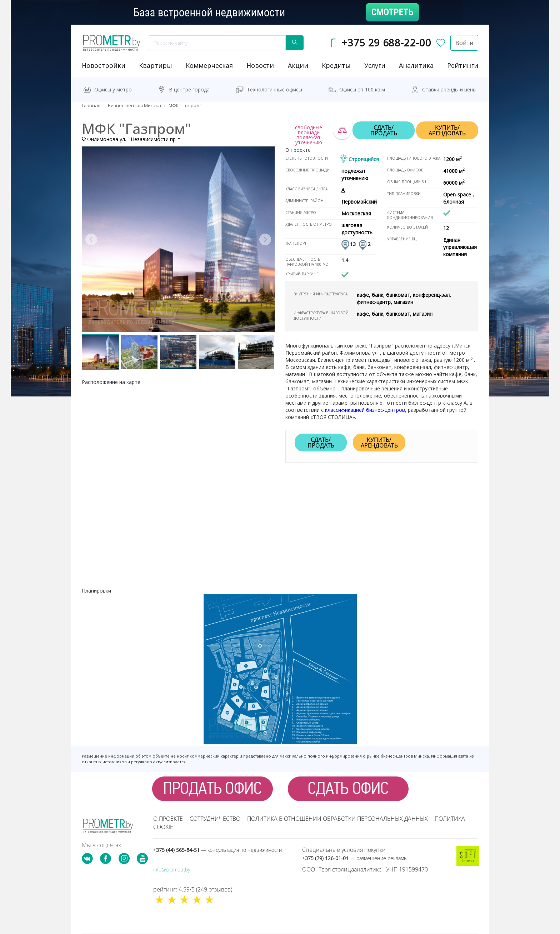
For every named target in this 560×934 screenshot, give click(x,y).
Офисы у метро (113, 89)
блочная (454, 202)
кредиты (336, 65)
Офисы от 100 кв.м (362, 89)
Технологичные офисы (274, 89)
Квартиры (156, 65)
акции (298, 65)
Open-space (457, 194)
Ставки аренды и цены (449, 89)
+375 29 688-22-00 (386, 43)
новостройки (104, 65)
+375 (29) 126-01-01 (355, 858)
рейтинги (463, 65)
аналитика (416, 65)
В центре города (189, 89)
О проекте (168, 819)
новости (260, 65)
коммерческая (209, 65)
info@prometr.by (172, 870)
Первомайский (359, 202)
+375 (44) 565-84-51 (217, 850)
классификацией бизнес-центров (365, 410)
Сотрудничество (215, 819)
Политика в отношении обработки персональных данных (337, 819)
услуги (375, 65)
